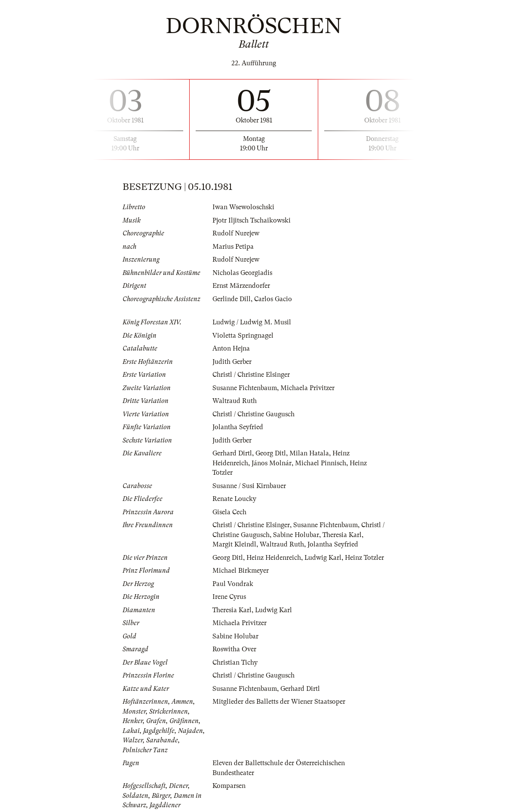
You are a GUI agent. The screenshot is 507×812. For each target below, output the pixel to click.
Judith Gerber (232, 362)
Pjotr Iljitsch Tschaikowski (252, 220)
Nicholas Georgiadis (242, 273)
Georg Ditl (271, 453)
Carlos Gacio (273, 299)
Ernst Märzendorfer (241, 286)
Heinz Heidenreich (274, 558)
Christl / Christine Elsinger (251, 375)
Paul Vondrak (233, 584)
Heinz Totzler (365, 558)
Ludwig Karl (323, 558)
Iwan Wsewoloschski (243, 207)
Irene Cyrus (229, 597)
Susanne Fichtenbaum (245, 388)
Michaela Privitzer (307, 388)
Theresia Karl (342, 535)
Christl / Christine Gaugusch (253, 414)
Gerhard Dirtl (232, 453)
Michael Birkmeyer (241, 571)
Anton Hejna (231, 348)
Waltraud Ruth (235, 401)
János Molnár (272, 463)
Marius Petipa (233, 247)
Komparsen (229, 786)
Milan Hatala (309, 453)
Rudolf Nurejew (236, 233)
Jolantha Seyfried (238, 427)
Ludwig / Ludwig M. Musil (252, 322)
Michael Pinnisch (321, 463)
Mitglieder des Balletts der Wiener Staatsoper (279, 702)
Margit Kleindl (234, 544)
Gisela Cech (229, 512)
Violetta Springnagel (243, 336)
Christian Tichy (235, 662)
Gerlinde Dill (232, 299)
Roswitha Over (234, 649)
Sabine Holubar (296, 535)
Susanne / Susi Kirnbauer (249, 486)
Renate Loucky (235, 499)
